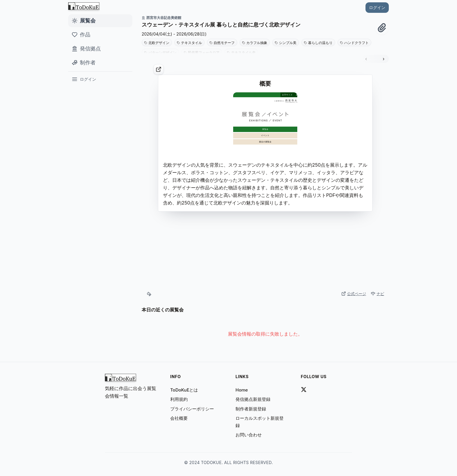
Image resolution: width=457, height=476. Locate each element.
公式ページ (354, 294)
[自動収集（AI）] (149, 294)
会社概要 (179, 418)
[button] (258, 25)
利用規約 (179, 399)
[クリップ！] (382, 28)
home (242, 390)
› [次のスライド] (384, 59)
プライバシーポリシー (192, 409)
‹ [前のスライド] (366, 59)
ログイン (377, 7)
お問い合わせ (249, 435)
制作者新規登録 (251, 409)
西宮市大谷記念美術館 (161, 18)
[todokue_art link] (304, 389)
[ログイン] (100, 79)
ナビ (377, 294)
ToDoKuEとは (184, 390)
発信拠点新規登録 (253, 399)
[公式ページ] (159, 69)
